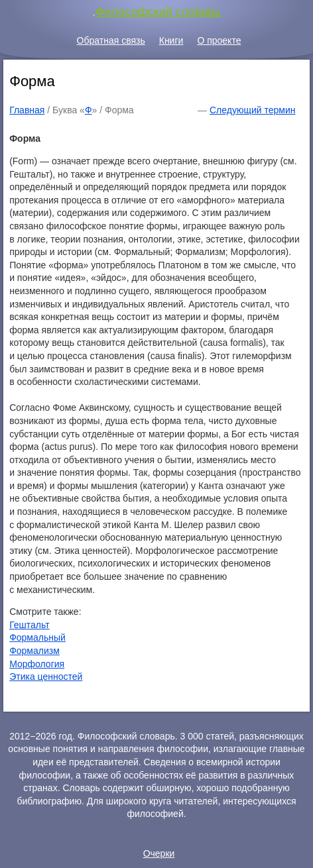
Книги (171, 40)
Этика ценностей (46, 677)
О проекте (219, 40)
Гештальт (29, 625)
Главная (27, 110)
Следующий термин (252, 110)
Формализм (34, 651)
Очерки (159, 853)
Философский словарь (158, 12)
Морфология (37, 664)
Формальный (37, 637)
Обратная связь (111, 40)
